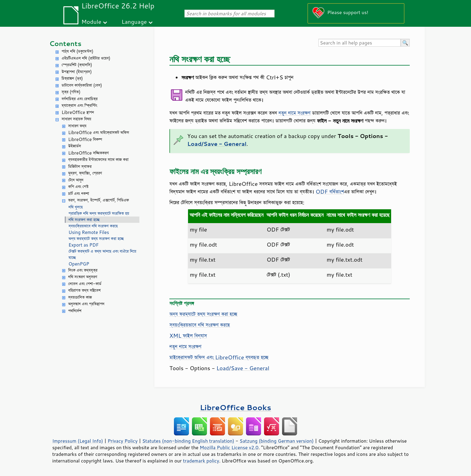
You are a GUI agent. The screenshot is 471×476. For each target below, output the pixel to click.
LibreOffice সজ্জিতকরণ (88, 153)
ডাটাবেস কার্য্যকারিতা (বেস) (82, 85)
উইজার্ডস (75, 146)
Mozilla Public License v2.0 (229, 447)
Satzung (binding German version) (277, 441)
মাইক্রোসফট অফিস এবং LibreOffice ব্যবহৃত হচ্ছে (219, 357)
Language (134, 21)
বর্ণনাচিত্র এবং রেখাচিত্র (80, 99)
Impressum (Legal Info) (78, 441)
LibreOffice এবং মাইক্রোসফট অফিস (99, 132)
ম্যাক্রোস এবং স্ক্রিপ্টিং (79, 105)
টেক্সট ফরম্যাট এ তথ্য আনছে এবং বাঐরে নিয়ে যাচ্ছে (102, 254)
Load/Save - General (243, 368)
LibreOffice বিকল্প (85, 139)
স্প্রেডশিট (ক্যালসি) (77, 65)
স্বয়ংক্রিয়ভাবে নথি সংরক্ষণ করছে (93, 226)
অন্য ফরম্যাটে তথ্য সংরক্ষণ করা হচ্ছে (96, 239)
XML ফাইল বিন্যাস (188, 336)
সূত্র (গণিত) (71, 92)
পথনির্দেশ (75, 311)
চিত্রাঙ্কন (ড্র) (72, 78)
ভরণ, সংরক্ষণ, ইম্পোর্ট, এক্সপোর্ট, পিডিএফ (99, 200)
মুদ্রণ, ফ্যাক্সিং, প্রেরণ (85, 173)
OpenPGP (79, 264)
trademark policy (201, 461)
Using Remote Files (89, 232)
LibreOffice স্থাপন (78, 112)
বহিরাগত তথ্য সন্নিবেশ (84, 290)
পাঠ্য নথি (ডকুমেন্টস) (77, 51)
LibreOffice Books (235, 407)
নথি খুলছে (76, 207)
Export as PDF (84, 245)
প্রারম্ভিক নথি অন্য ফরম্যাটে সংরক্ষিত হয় (99, 213)
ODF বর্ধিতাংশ (330, 192)
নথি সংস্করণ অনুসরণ (83, 277)
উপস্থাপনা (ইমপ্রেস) (77, 72)
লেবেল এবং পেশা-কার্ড (85, 284)
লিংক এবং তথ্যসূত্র (83, 270)
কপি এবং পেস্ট (78, 187)
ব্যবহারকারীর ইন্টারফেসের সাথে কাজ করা (98, 160)
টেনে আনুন (76, 180)
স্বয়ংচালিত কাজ (80, 297)
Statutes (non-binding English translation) (188, 441)
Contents (65, 43)
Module (91, 21)
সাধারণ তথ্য (77, 126)
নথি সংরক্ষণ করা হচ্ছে (84, 220)
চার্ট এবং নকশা (79, 193)
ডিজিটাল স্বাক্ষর (80, 166)
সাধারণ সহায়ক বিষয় (76, 119)
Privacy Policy (123, 441)
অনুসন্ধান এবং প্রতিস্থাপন (86, 304)
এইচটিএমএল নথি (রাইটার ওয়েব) (86, 58)
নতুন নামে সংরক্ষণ (295, 113)
